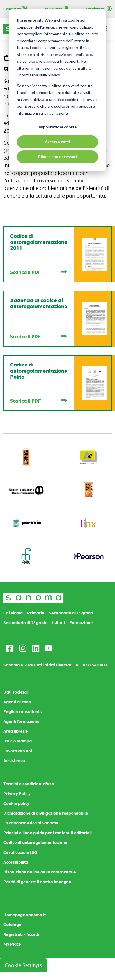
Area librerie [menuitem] (16, 731)
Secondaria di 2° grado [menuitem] (26, 623)
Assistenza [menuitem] (14, 761)
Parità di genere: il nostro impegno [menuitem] (37, 882)
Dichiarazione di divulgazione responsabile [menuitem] (46, 813)
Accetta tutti (58, 142)
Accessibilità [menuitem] (16, 862)
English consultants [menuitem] (23, 712)
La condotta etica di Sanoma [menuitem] (31, 823)
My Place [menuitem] (12, 944)
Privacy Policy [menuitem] (17, 794)
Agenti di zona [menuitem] (17, 702)
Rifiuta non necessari (58, 157)
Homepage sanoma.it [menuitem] (25, 915)
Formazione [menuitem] (81, 623)
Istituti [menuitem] (58, 623)
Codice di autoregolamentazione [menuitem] (35, 843)
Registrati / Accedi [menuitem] (21, 934)
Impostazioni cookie (58, 127)
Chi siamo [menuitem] (13, 613)
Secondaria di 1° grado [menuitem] (71, 613)
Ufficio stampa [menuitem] (18, 741)
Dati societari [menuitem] (16, 692)
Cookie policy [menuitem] (16, 803)
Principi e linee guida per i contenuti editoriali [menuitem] (48, 833)
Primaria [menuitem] (36, 613)
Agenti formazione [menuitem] (21, 722)
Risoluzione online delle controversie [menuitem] (40, 872)
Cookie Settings (23, 965)
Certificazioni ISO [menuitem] (20, 852)
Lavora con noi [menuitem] (18, 751)
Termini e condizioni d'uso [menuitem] (29, 784)
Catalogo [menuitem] (12, 925)
